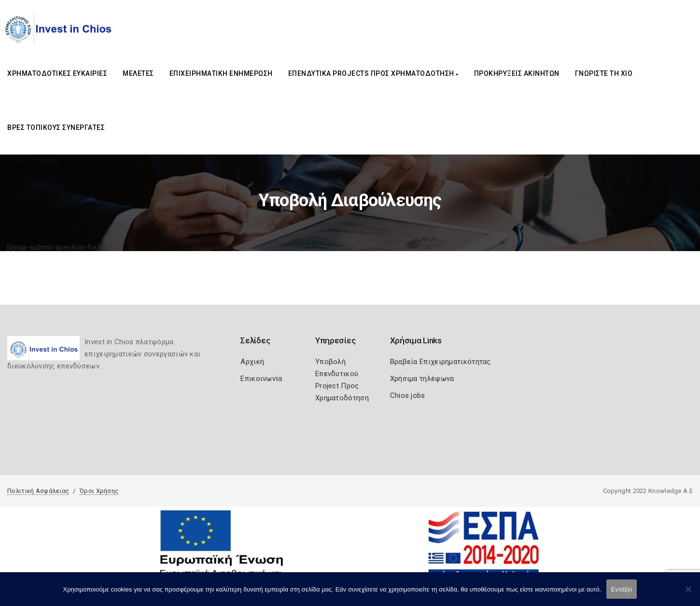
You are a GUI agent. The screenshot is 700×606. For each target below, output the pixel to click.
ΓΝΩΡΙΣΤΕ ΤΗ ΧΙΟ (604, 73)
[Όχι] (688, 594)
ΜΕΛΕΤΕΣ (138, 73)
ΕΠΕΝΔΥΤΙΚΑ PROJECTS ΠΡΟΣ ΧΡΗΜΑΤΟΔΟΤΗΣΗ (373, 73)
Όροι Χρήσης (99, 491)
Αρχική (252, 362)
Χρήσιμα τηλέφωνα (422, 379)
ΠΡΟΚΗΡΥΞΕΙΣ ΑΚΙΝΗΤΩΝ (517, 73)
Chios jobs (408, 395)
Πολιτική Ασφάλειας (38, 491)
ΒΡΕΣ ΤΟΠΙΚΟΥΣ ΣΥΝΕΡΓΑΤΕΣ (56, 127)
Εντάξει (622, 589)
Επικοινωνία (261, 379)
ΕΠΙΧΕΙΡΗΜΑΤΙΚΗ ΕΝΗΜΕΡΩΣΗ (221, 73)
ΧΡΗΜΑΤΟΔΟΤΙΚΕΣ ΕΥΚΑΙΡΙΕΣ (57, 73)
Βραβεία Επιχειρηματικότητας (441, 362)
